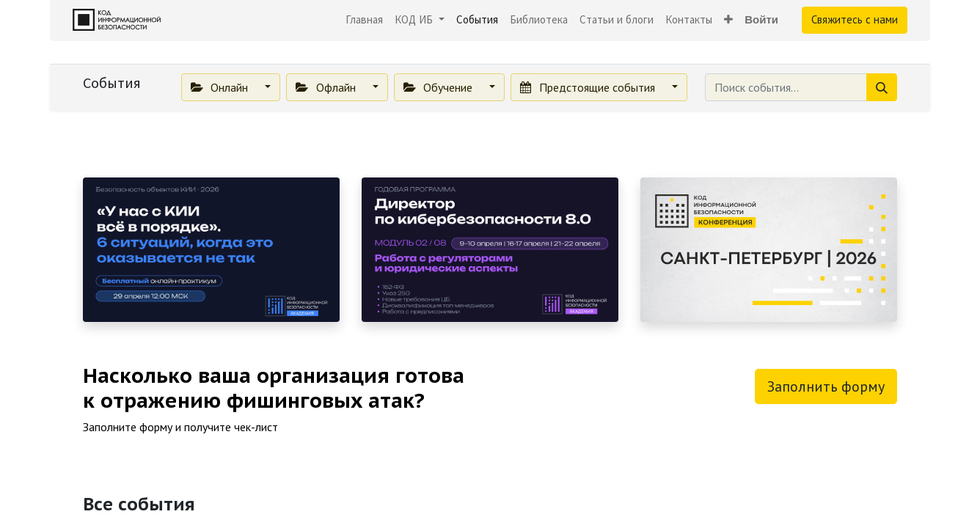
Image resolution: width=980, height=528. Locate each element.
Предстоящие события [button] (589, 87)
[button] (728, 20)
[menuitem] (364, 20)
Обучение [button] (439, 87)
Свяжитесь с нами (855, 19)
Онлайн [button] (221, 87)
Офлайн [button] (327, 87)
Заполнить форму (826, 386)
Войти (761, 19)
